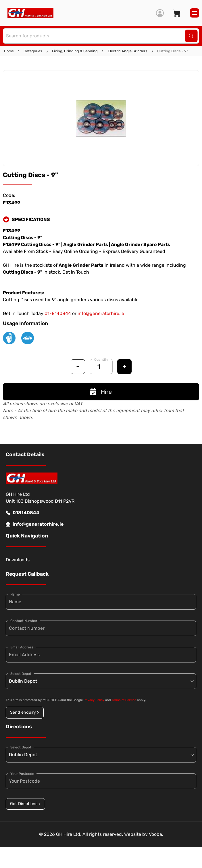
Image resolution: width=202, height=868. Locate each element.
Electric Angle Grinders (128, 51)
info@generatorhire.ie (101, 313)
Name (15, 594)
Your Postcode (22, 774)
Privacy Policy (94, 700)
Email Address (22, 647)
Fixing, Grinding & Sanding (75, 51)
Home (9, 51)
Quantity (101, 360)
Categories (33, 51)
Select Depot (21, 674)
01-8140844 (58, 313)
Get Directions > (25, 804)
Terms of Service (124, 700)
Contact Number (24, 621)
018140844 (23, 513)
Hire (101, 392)
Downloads (18, 560)
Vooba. (156, 834)
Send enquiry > (25, 712)
